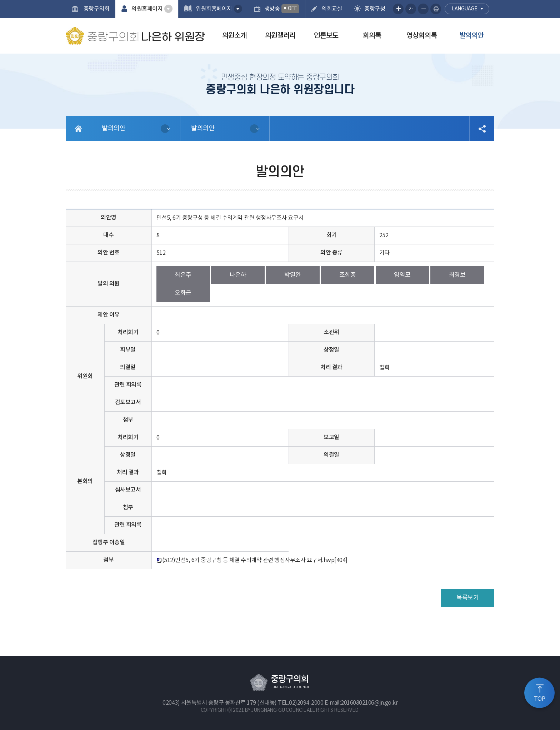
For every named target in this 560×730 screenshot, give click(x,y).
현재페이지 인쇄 (436, 9)
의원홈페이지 (147, 9)
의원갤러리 (280, 36)
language (464, 9)
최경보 (457, 275)
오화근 (183, 293)
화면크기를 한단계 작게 (423, 9)
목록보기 (467, 598)
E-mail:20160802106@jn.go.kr (361, 703)
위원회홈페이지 (214, 9)
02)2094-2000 (306, 703)
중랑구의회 (96, 9)
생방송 (282, 9)
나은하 (238, 275)
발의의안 (471, 36)
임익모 (402, 275)
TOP (540, 699)
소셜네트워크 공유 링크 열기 (482, 129)
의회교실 (332, 9)
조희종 (348, 275)
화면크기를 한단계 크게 (398, 9)
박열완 (293, 275)
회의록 (372, 36)
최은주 (183, 275)
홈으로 (78, 129)
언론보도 (326, 36)
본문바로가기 (0, 0)
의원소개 (234, 36)
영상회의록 (422, 36)
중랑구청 (375, 9)
